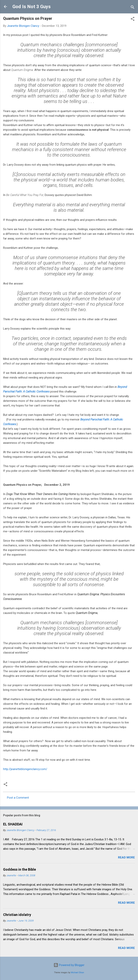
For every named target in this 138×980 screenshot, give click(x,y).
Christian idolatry (17, 915)
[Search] (133, 8)
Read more (126, 857)
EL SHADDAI (13, 824)
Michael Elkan (77, 973)
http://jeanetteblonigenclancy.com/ (25, 769)
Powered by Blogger (69, 965)
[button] (133, 20)
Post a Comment (18, 798)
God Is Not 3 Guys (32, 7)
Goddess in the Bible (20, 869)
